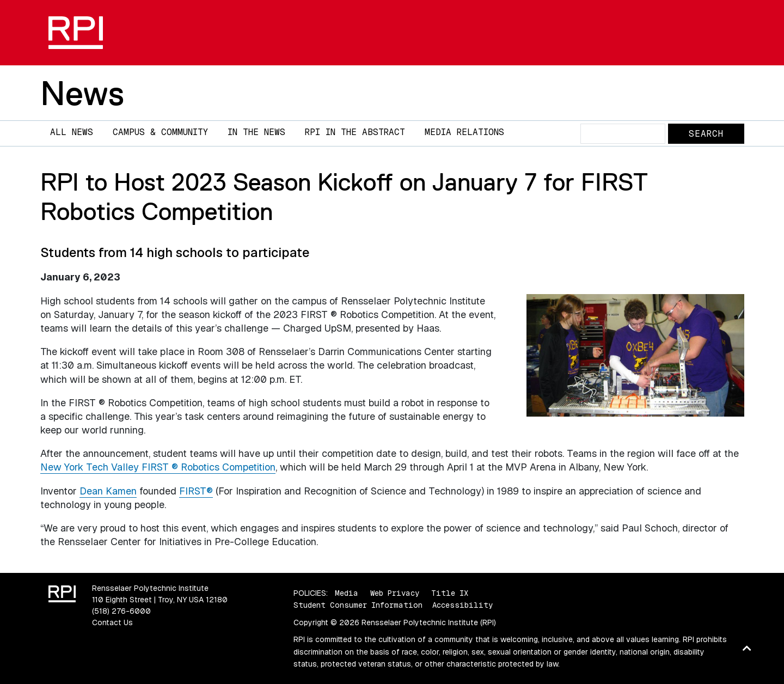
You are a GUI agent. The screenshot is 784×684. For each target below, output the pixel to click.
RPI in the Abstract (355, 132)
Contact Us (112, 622)
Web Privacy (395, 593)
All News (72, 132)
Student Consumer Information (358, 605)
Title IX (450, 593)
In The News (256, 132)
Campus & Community (160, 132)
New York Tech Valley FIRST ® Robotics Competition (158, 467)
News (82, 93)
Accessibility (463, 605)
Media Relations (464, 132)
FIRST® (196, 491)
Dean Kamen (108, 491)
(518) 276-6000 (121, 611)
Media (347, 593)
